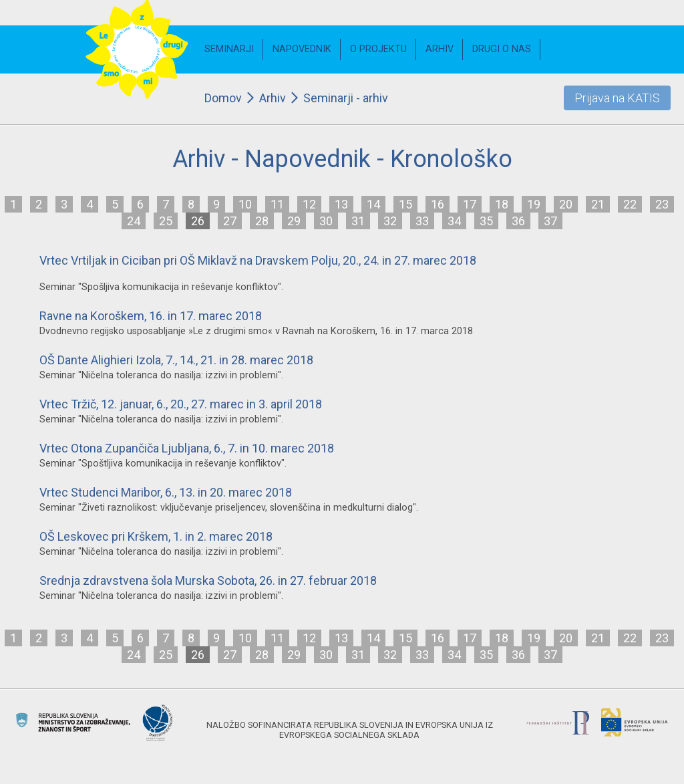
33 (422, 221)
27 (230, 221)
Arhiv (273, 98)
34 (454, 221)
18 (502, 204)
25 (166, 221)
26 (198, 221)
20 (566, 204)
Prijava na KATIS (617, 98)
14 (373, 204)
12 (309, 204)
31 (358, 221)
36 (518, 221)
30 (326, 221)
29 (294, 221)
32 (390, 221)
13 (341, 204)
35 (486, 221)
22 (630, 204)
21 (598, 204)
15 (405, 204)
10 (245, 204)
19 (534, 204)
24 (134, 221)
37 (550, 221)
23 (662, 204)
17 (470, 204)
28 (262, 221)
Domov (223, 98)
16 (438, 204)
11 (277, 204)
